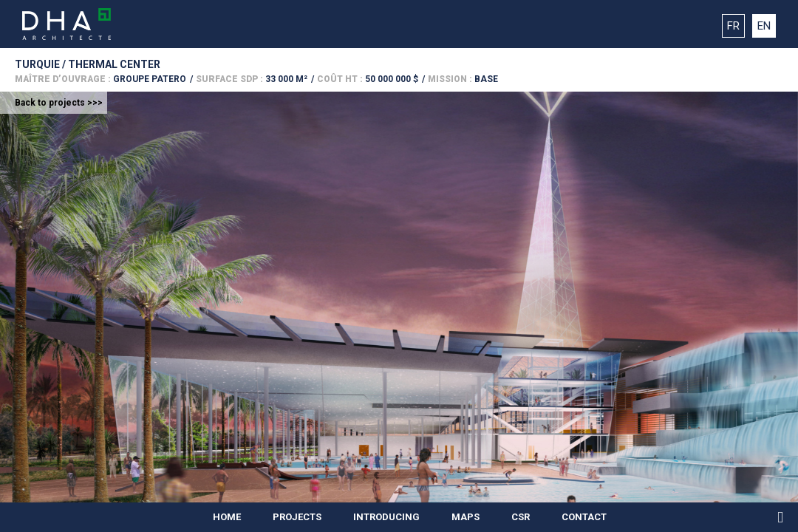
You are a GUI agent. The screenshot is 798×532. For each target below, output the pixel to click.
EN (764, 26)
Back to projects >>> (59, 103)
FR (733, 26)
